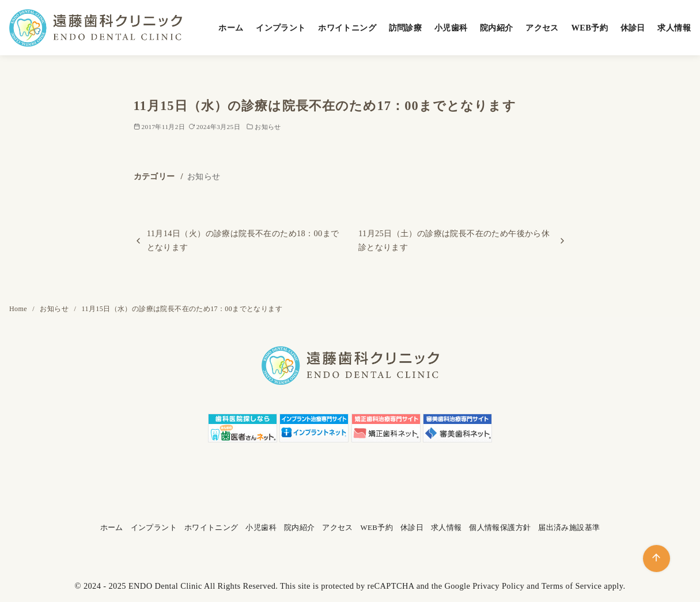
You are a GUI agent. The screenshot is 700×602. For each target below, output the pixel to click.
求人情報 (674, 28)
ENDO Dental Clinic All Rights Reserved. (203, 586)
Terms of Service (572, 586)
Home (19, 309)
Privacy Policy (498, 586)
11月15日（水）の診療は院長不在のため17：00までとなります (182, 309)
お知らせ (268, 127)
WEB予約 (589, 28)
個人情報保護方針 (500, 528)
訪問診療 (406, 28)
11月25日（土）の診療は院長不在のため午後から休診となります (454, 240)
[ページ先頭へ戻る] (657, 559)
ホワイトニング (347, 28)
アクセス (542, 28)
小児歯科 (451, 28)
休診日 (633, 28)
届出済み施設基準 (569, 528)
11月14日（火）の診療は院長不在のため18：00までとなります (243, 240)
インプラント (281, 28)
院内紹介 (497, 28)
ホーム (231, 28)
